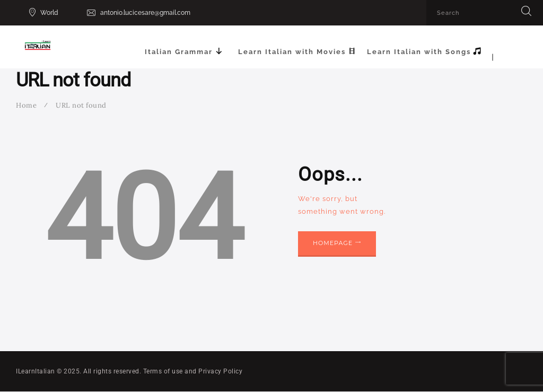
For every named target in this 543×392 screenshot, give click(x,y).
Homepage (333, 243)
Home (26, 105)
